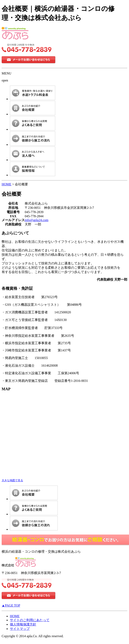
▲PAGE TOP (11, 605)
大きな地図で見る (12, 480)
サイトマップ (20, 629)
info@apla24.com (37, 220)
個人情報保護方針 (23, 624)
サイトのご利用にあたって (30, 620)
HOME (6, 184)
